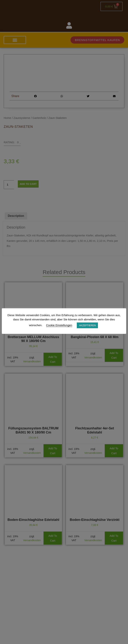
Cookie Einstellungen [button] (59, 325)
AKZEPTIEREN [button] (87, 325)
